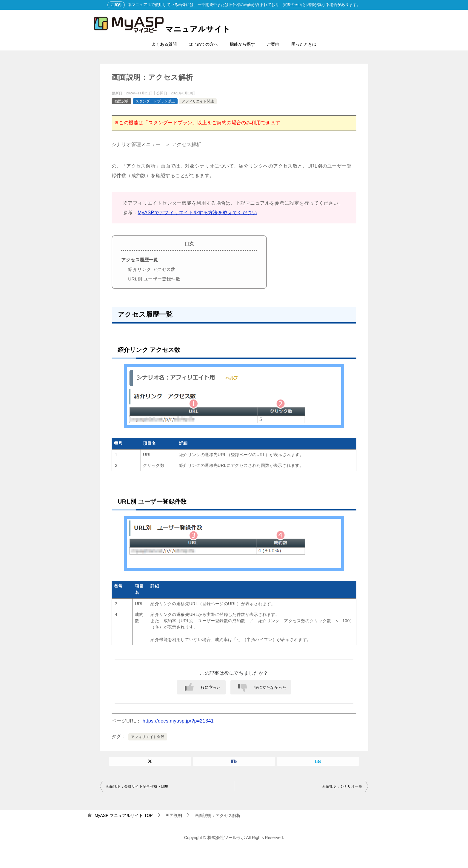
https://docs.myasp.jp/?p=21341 (177, 721)
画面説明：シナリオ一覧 (342, 786)
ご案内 (273, 44)
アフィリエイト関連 (198, 101)
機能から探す (242, 44)
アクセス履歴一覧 (140, 260)
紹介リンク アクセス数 (152, 269)
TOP (124, 815)
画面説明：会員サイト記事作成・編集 (137, 786)
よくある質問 (164, 44)
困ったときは (304, 44)
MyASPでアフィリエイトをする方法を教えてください (197, 213)
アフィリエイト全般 (148, 737)
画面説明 (121, 101)
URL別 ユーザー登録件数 (154, 279)
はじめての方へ (203, 44)
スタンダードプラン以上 (155, 101)
